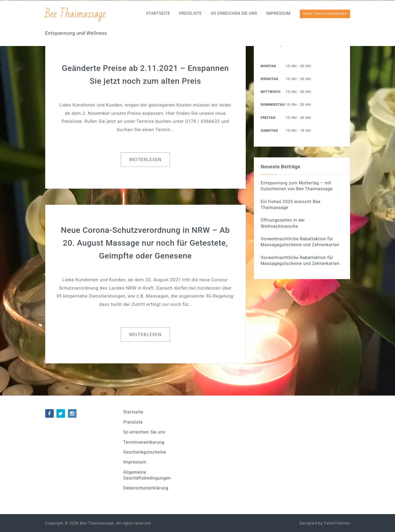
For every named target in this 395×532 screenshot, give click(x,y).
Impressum (278, 13)
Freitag (268, 118)
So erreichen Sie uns (234, 13)
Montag (269, 66)
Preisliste (190, 13)
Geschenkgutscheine (145, 452)
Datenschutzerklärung (146, 488)
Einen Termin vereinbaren (325, 14)
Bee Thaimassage (76, 14)
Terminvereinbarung (144, 442)
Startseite (158, 13)
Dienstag (270, 79)
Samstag (269, 130)
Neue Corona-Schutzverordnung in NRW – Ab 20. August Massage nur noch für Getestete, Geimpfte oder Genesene (145, 243)
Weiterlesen (145, 160)
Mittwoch (271, 92)
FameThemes (337, 523)
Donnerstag (273, 104)
